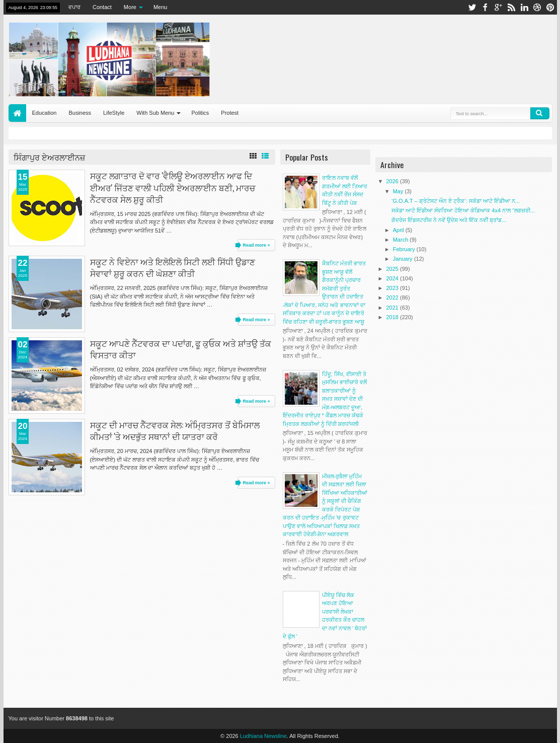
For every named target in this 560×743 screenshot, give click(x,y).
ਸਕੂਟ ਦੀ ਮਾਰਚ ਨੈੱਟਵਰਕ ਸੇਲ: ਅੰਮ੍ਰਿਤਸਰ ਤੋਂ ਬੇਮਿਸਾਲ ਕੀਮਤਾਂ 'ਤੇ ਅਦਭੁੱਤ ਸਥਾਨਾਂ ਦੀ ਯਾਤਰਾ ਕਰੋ (175, 430)
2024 (393, 278)
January (404, 259)
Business (80, 113)
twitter (472, 7)
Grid (253, 156)
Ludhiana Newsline (263, 736)
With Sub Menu (155, 113)
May (399, 191)
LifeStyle (114, 113)
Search (540, 113)
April (399, 230)
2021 (393, 308)
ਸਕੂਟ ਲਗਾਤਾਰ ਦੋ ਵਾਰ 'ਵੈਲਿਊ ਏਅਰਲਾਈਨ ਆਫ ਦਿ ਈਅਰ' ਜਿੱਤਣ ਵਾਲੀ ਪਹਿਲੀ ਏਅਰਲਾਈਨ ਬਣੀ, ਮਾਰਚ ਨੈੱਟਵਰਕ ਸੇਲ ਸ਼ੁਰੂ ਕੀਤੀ (173, 187)
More (130, 7)
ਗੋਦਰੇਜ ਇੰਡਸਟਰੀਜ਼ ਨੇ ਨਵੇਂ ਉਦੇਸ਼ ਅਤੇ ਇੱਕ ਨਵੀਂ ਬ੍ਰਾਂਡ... (449, 220)
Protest (230, 113)
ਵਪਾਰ (74, 7)
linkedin (524, 7)
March (402, 240)
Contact (102, 7)
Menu (161, 7)
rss (511, 7)
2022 (393, 298)
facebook (485, 7)
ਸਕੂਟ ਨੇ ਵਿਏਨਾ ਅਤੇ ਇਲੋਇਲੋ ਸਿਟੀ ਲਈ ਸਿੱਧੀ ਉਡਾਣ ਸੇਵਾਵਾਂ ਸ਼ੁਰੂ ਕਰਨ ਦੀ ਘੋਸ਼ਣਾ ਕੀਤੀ (173, 267)
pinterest (550, 7)
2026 (393, 181)
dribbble (537, 7)
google (498, 7)
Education (45, 113)
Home (17, 113)
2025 (393, 269)
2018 (393, 317)
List (265, 156)
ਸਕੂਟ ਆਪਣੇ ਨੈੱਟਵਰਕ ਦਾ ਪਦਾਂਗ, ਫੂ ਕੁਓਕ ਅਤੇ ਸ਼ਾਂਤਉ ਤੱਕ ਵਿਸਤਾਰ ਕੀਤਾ (181, 349)
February (405, 249)
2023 (393, 288)
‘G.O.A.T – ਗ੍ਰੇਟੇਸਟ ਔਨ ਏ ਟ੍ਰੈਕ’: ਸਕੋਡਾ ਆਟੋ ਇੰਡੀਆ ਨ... (456, 201)
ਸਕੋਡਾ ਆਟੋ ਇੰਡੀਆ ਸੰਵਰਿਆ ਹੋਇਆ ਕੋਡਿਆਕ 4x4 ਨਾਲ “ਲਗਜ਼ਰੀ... (463, 210)
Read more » (256, 245)
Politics (200, 113)
